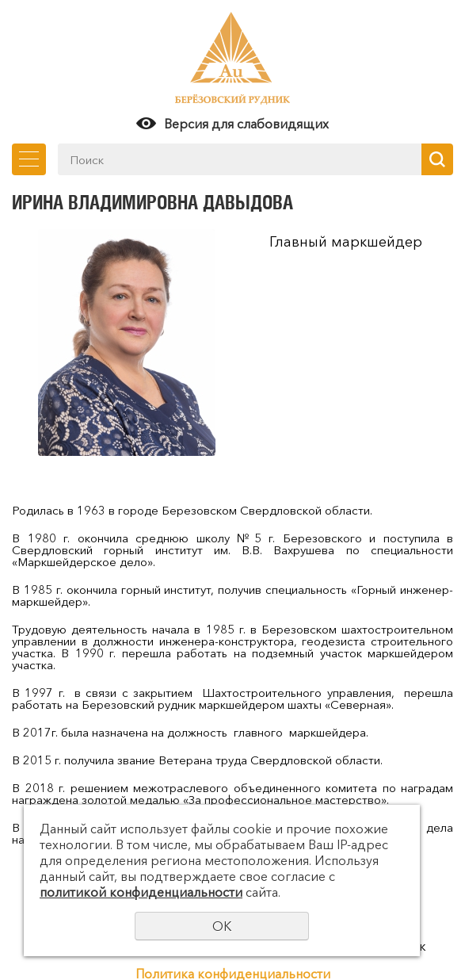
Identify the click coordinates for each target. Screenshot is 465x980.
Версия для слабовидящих (246, 124)
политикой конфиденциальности (141, 892)
